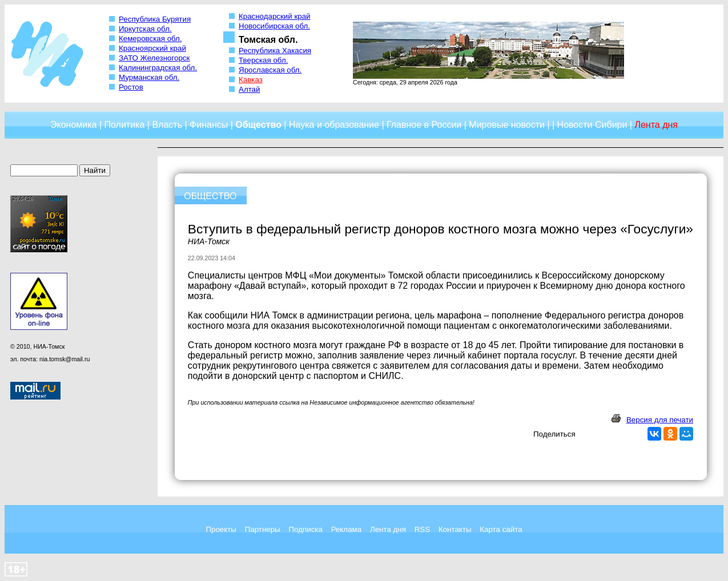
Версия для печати (660, 420)
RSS (422, 529)
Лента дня (388, 529)
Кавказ (251, 80)
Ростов (131, 87)
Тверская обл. (263, 60)
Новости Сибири (592, 125)
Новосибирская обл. (274, 26)
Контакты (455, 529)
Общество (258, 125)
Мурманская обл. (149, 77)
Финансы (209, 125)
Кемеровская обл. (150, 39)
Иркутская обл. (145, 29)
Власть (167, 125)
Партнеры (263, 529)
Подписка (306, 529)
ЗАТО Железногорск (154, 58)
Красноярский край (152, 48)
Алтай (249, 89)
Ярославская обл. (270, 70)
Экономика (74, 125)
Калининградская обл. (158, 68)
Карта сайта (501, 529)
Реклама (346, 529)
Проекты (221, 529)
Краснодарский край (275, 16)
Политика (125, 125)
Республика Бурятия (155, 19)
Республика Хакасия (275, 51)
